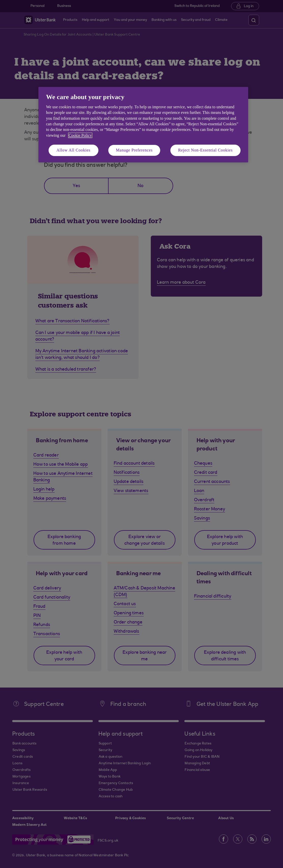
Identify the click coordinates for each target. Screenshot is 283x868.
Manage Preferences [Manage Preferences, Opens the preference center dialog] (134, 150)
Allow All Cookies (73, 150)
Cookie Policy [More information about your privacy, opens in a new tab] (80, 135)
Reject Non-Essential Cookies (205, 150)
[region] (143, 125)
